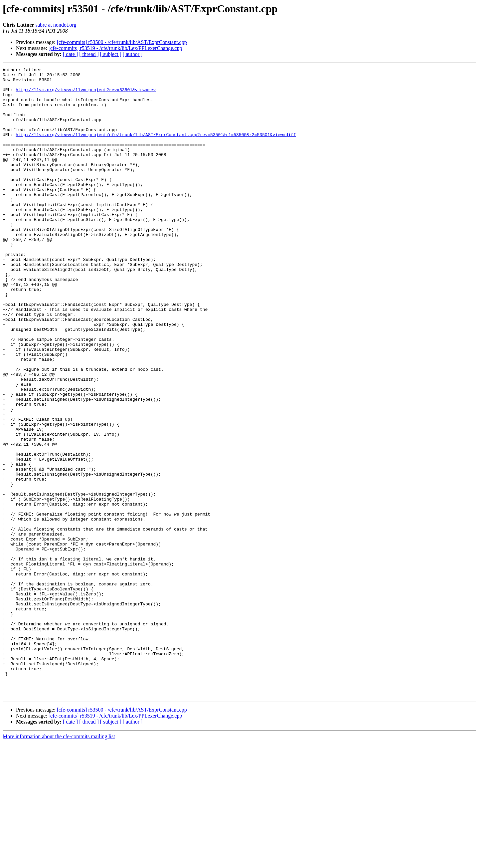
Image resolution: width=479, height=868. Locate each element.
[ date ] (70, 54)
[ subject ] (111, 54)
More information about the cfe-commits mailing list (59, 862)
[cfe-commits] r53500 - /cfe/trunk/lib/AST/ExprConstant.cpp (122, 42)
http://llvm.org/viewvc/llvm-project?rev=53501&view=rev (86, 95)
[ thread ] (89, 54)
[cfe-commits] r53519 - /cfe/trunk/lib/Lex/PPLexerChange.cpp (115, 48)
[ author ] (133, 54)
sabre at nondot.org (56, 25)
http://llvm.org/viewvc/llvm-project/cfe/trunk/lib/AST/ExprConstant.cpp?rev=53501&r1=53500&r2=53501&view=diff (156, 148)
